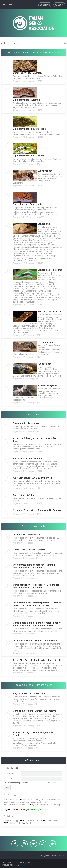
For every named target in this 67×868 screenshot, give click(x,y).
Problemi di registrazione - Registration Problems (33, 734)
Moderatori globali (36, 809)
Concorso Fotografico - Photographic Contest (37, 510)
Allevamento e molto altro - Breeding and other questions (34, 52)
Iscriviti (15, 768)
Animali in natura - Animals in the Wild (32, 478)
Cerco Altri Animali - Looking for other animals (37, 660)
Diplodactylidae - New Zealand (29, 155)
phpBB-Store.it (26, 865)
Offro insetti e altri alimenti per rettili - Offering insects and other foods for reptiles (37, 604)
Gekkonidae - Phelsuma (50, 270)
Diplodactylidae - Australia (27, 99)
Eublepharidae (45, 170)
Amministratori (19, 809)
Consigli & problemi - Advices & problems (35, 710)
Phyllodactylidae (46, 342)
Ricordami (53, 783)
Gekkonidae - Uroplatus (50, 311)
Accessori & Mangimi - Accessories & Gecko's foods (37, 439)
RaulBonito (27, 823)
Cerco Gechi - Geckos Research (29, 550)
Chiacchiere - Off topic (25, 495)
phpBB (16, 863)
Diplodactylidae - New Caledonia (30, 129)
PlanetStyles (36, 863)
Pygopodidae (45, 363)
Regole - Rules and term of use (29, 693)
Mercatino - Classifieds (33, 526)
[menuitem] (12, 4)
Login (6, 768)
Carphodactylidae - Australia (28, 73)
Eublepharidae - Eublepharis (28, 204)
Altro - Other (33, 414)
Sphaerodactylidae (47, 385)
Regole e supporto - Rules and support (34, 685)
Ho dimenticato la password (16, 783)
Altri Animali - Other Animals (28, 458)
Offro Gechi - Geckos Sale (26, 534)
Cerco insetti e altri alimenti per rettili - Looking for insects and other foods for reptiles (37, 624)
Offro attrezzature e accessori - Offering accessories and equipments (34, 566)
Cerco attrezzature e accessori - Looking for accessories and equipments (36, 586)
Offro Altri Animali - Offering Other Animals (35, 640)
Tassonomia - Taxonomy (26, 423)
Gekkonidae (44, 223)
